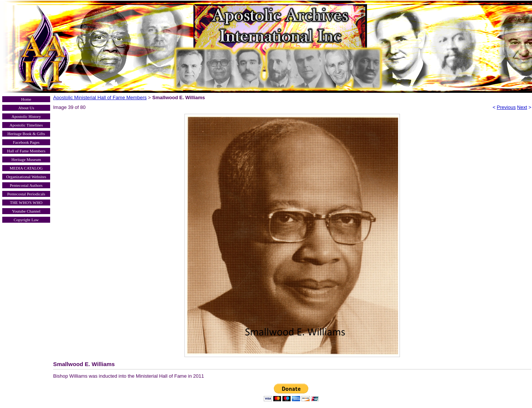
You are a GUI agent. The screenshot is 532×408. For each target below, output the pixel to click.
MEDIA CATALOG (26, 168)
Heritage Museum (26, 159)
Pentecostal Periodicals (26, 194)
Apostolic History (26, 116)
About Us (26, 108)
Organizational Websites (26, 177)
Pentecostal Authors (26, 185)
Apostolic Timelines (26, 125)
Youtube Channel (26, 211)
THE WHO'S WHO (26, 203)
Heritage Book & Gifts (26, 134)
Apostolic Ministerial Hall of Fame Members (100, 98)
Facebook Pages (26, 142)
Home (26, 99)
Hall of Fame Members (26, 151)
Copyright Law (26, 220)
